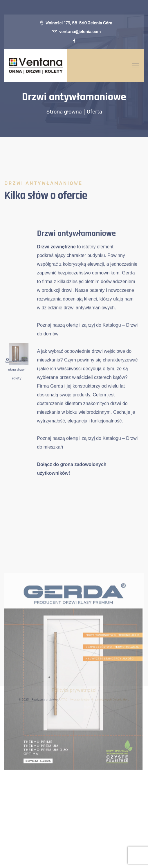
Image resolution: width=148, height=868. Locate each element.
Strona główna (65, 112)
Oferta (94, 112)
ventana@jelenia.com (80, 32)
